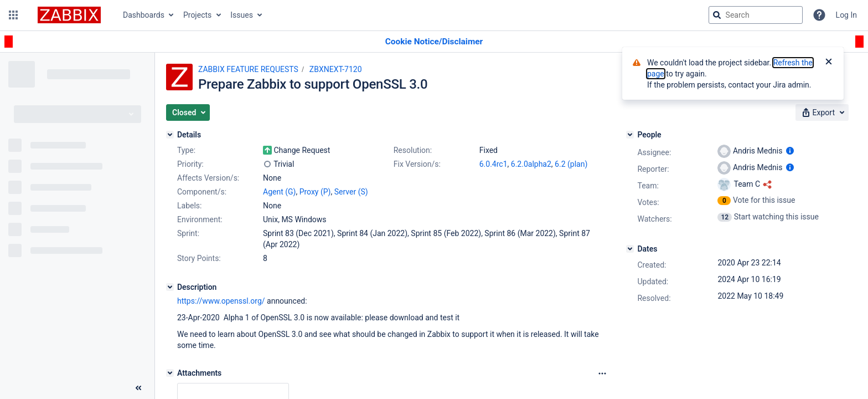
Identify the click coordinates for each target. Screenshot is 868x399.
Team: (648, 186)
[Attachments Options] (602, 374)
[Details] (170, 135)
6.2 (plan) (571, 164)
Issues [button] (242, 15)
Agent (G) (279, 192)
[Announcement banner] (434, 42)
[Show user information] (790, 151)
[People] (630, 135)
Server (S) (351, 192)
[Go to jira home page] (69, 15)
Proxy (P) (315, 192)
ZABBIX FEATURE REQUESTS (248, 69)
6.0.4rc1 (494, 164)
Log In (846, 15)
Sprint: (188, 233)
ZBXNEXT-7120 (336, 69)
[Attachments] (170, 373)
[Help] (819, 15)
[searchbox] (756, 15)
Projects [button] (197, 15)
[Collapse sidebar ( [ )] (138, 388)
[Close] (829, 63)
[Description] (170, 287)
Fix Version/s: (417, 164)
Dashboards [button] (144, 15)
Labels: (189, 206)
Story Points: (199, 258)
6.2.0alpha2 (531, 164)
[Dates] (630, 249)
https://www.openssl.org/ (221, 301)
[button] (13, 15)
